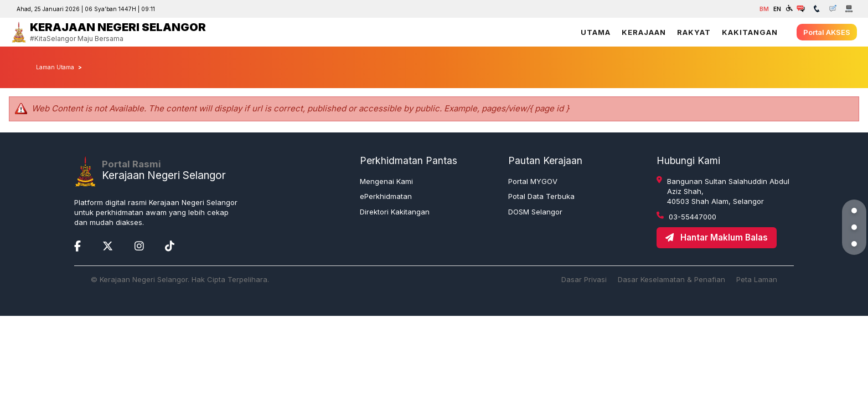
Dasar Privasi (584, 279)
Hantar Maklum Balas (717, 237)
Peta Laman (757, 279)
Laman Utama (55, 67)
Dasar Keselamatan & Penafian (671, 279)
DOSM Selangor (535, 212)
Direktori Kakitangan (395, 212)
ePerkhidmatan (386, 196)
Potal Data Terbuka (541, 196)
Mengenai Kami (386, 181)
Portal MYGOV (533, 181)
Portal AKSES (827, 32)
